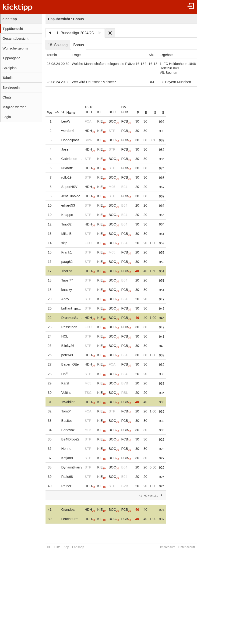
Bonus (79, 45)
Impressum (168, 547)
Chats (7, 97)
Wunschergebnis (15, 48)
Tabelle (8, 78)
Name (68, 112)
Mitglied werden (15, 107)
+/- (57, 113)
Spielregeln (11, 88)
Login (7, 117)
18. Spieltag (58, 45)
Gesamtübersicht (16, 39)
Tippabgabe (12, 58)
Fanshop (78, 547)
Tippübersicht (13, 29)
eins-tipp (10, 19)
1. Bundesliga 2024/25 (75, 33)
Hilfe (57, 547)
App (66, 547)
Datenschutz (187, 547)
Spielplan (10, 68)
